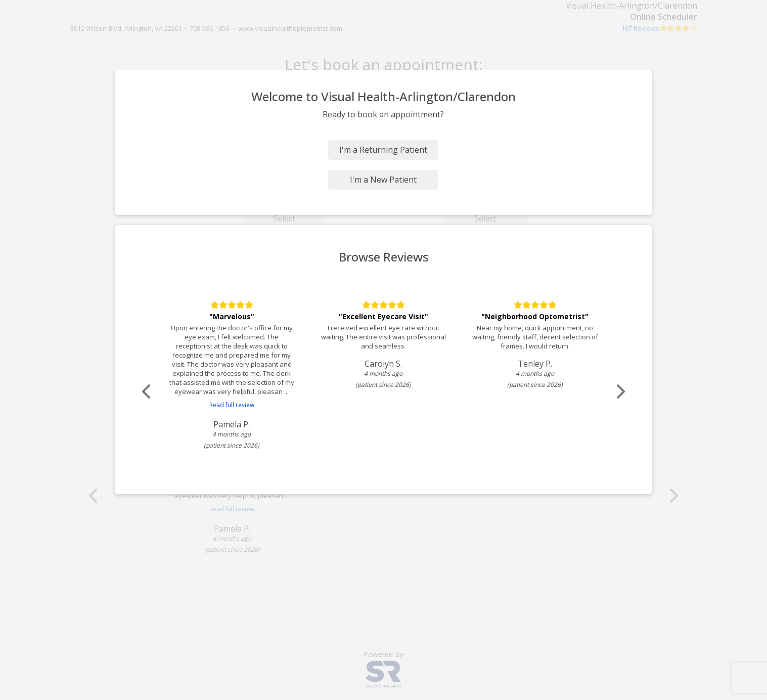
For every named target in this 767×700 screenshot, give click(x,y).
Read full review (232, 405)
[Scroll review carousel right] (619, 392)
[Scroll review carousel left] (149, 392)
